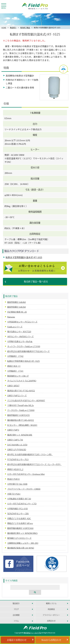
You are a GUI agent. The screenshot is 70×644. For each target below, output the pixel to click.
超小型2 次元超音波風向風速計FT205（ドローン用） (30, 454)
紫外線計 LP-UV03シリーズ (19, 538)
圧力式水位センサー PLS (18, 459)
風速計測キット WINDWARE (20, 435)
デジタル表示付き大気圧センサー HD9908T (26, 400)
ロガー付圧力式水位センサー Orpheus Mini (26, 474)
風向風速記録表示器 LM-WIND (21, 548)
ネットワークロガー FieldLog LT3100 (24, 346)
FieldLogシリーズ (15, 327)
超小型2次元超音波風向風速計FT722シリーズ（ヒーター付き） (34, 464)
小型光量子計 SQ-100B (17, 484)
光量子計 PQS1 (14, 494)
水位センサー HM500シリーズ (20, 336)
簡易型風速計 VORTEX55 (18, 415)
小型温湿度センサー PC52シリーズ (22, 322)
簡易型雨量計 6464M (16, 302)
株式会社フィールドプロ (32, 633)
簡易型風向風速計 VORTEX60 (20, 528)
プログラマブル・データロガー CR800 (24, 489)
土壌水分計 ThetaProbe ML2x (20, 405)
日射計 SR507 (13, 386)
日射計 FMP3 (13, 430)
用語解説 (51, 609)
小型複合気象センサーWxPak (20, 341)
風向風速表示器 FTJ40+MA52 (21, 420)
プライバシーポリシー (51, 615)
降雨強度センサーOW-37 (18, 376)
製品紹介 (13, 27)
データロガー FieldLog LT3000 (21, 410)
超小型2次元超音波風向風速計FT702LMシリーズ (28, 351)
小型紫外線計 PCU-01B (17, 508)
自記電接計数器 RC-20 (17, 312)
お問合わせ (51, 621)
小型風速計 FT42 (15, 356)
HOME (4, 27)
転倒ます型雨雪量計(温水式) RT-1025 (24, 257)
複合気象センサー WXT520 (19, 331)
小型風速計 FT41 (15, 371)
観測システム (51, 603)
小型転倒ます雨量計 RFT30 (19, 499)
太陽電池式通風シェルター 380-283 (23, 543)
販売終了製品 (25, 27)
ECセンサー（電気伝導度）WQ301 (22, 425)
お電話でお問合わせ (17, 640)
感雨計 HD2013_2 (15, 469)
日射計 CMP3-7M (15, 440)
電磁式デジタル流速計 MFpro (20, 523)
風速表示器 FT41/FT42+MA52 (21, 391)
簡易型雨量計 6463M (16, 307)
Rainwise (11, 317)
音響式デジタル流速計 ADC (19, 518)
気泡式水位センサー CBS (18, 513)
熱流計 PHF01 (14, 479)
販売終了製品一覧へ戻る (36, 281)
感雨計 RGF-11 (14, 366)
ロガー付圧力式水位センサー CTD (22, 504)
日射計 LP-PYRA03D (17, 449)
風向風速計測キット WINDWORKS (22, 533)
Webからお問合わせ (51, 640)
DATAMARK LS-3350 (17, 445)
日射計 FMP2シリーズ (17, 395)
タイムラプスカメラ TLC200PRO (22, 381)
